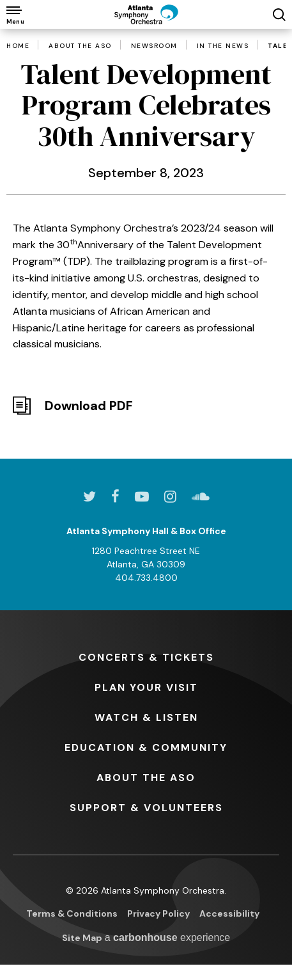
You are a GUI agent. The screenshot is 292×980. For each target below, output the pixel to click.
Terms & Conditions (72, 913)
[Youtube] (142, 496)
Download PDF (89, 406)
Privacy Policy (158, 913)
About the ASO (80, 46)
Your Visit (146, 687)
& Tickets (146, 657)
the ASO (146, 778)
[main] (146, 225)
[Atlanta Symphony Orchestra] (146, 14)
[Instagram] (170, 496)
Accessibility (229, 913)
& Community (146, 747)
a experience (168, 937)
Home (18, 46)
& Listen (146, 717)
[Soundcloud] (201, 496)
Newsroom (154, 46)
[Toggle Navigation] (14, 14)
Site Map (82, 938)
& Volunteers (146, 808)
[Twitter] (89, 496)
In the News (223, 46)
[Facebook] (115, 496)
